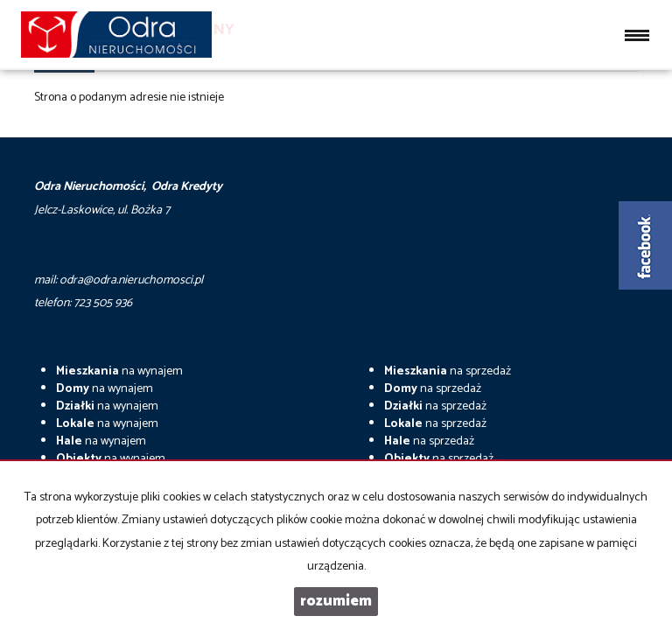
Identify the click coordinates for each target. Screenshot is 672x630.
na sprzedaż (448, 371)
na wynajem (119, 371)
